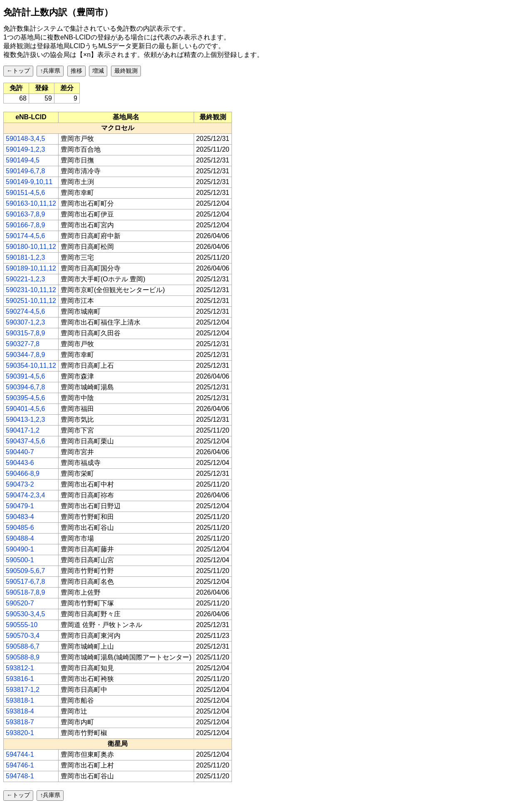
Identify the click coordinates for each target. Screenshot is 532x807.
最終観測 (126, 71)
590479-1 (20, 506)
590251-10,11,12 (31, 301)
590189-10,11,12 (31, 268)
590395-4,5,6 (25, 398)
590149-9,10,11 (29, 182)
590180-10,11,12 (31, 247)
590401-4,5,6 (25, 409)
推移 (76, 71)
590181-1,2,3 (25, 257)
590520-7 (20, 603)
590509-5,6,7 (25, 571)
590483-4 (20, 517)
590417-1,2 (23, 430)
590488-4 (20, 538)
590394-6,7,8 (25, 387)
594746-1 (20, 765)
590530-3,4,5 (25, 614)
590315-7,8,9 (25, 333)
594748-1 (20, 776)
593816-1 (20, 679)
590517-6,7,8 (25, 582)
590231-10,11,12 (31, 290)
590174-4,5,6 (25, 236)
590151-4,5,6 (25, 193)
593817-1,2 (23, 690)
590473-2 (20, 484)
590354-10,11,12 (31, 365)
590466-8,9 (23, 474)
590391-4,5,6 (25, 376)
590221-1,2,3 (25, 279)
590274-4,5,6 (25, 311)
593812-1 (20, 668)
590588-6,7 (23, 646)
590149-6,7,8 (25, 171)
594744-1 (20, 754)
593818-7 (20, 722)
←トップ (18, 71)
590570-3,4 (23, 636)
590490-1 (20, 549)
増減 (98, 71)
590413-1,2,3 (25, 419)
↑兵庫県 (50, 71)
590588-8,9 (23, 657)
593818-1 (20, 700)
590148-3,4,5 (25, 139)
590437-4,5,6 (25, 441)
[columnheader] (31, 117)
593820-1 (20, 733)
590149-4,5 (23, 160)
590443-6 (20, 463)
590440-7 (20, 452)
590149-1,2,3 (25, 149)
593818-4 (20, 711)
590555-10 (22, 625)
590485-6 (20, 528)
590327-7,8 (23, 344)
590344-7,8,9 (25, 355)
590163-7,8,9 (25, 214)
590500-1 (20, 560)
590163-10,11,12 (31, 203)
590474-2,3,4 (25, 495)
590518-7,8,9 (25, 592)
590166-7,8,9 (25, 225)
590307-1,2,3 (25, 322)
